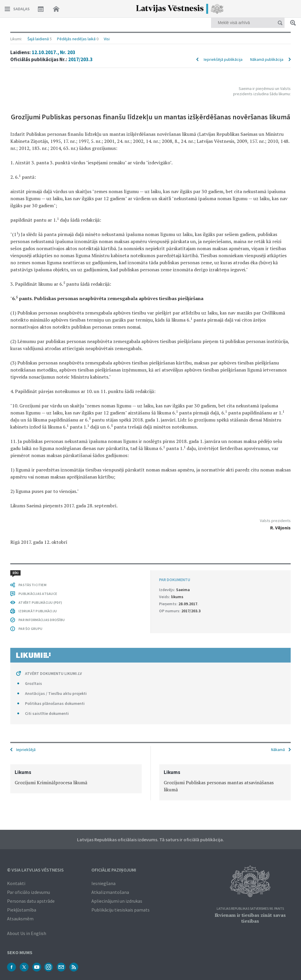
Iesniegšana (103, 883)
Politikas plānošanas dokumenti (55, 703)
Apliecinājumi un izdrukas (117, 901)
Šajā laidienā (38, 39)
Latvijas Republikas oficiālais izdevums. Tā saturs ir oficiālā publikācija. (150, 839)
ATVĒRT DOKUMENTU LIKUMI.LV (53, 673)
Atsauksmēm (20, 919)
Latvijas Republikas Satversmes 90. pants (250, 909)
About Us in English (27, 933)
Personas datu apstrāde (31, 901)
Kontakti (16, 883)
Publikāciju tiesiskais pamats (121, 910)
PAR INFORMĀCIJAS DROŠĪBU (42, 620)
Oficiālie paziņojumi (114, 870)
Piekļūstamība (22, 910)
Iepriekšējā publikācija (223, 59)
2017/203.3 (80, 59)
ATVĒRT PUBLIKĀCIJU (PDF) (40, 602)
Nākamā (278, 750)
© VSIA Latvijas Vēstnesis (35, 870)
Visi (107, 39)
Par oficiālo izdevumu (29, 892)
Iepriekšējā (26, 750)
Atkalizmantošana (110, 892)
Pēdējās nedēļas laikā (76, 39)
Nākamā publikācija (267, 59)
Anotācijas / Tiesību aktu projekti (56, 693)
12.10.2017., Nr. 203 (53, 52)
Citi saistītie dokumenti (47, 713)
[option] (76, 779)
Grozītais (34, 683)
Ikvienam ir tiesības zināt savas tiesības (250, 918)
